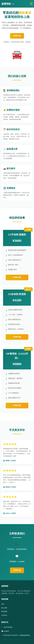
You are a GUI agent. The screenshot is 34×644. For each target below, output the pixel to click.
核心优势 (4, 608)
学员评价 (4, 615)
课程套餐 (4, 612)
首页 (3, 604)
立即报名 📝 (17, 36)
